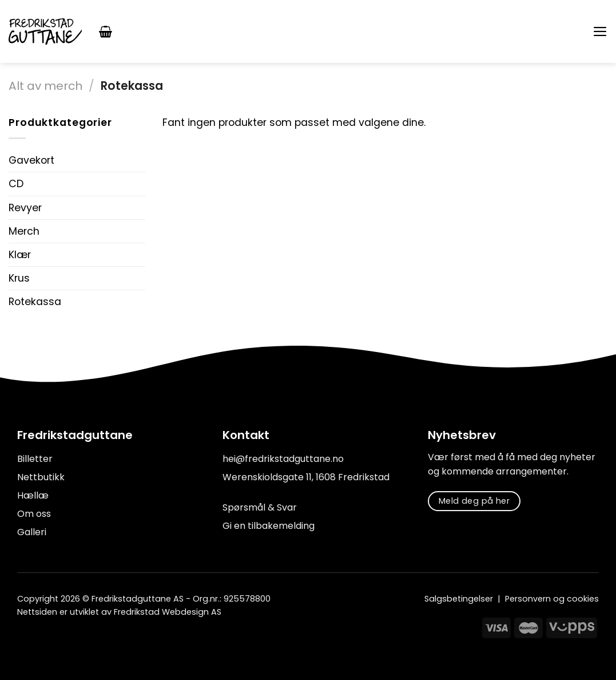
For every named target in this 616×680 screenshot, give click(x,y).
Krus (19, 278)
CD (16, 184)
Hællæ (33, 495)
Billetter (35, 459)
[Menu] (600, 31)
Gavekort (31, 160)
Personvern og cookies (552, 599)
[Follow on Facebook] (24, 638)
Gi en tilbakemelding (269, 526)
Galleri (32, 532)
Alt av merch (45, 86)
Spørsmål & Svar (260, 507)
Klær (20, 255)
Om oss (34, 514)
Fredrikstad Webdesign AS (168, 612)
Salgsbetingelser (459, 599)
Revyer (25, 208)
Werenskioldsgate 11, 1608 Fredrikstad (306, 477)
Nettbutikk (41, 477)
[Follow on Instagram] (39, 638)
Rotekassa (35, 302)
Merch (24, 231)
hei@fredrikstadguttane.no (283, 459)
